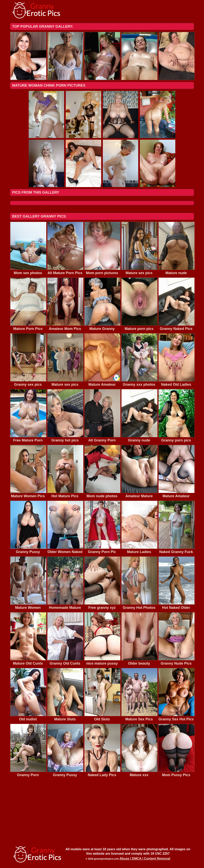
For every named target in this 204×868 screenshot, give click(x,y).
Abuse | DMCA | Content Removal (145, 859)
